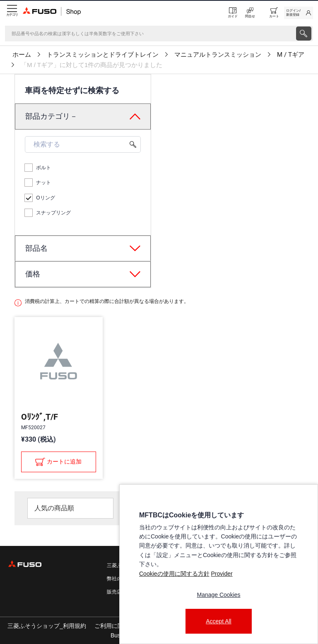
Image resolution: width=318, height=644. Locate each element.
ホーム (22, 55)
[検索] (150, 34)
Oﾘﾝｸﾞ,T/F (40, 417)
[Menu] (11, 13)
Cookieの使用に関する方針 (174, 574)
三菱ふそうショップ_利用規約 (47, 626)
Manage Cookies (218, 595)
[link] (299, 13)
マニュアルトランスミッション (218, 55)
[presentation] (304, 34)
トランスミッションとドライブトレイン (103, 55)
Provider (222, 574)
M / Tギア (291, 55)
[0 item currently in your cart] (274, 13)
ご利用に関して (115, 626)
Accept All (218, 621)
